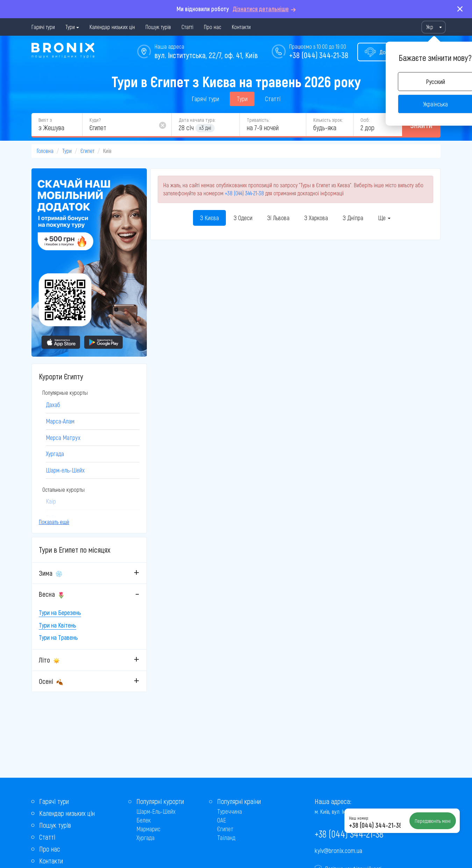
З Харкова (316, 218)
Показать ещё (54, 522)
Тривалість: (258, 120)
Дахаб (53, 405)
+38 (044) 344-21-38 (319, 55)
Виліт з (45, 120)
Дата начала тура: (197, 120)
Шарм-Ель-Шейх (156, 811)
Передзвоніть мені (433, 821)
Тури (70, 27)
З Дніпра (353, 218)
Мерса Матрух (63, 437)
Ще (384, 218)
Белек (144, 820)
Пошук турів (158, 27)
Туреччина (230, 811)
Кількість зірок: (328, 120)
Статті (187, 27)
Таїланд (226, 838)
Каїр (51, 501)
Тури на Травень (58, 637)
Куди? (95, 120)
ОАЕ (222, 820)
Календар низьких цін (112, 27)
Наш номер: (359, 818)
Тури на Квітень (58, 625)
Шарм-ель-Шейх (65, 470)
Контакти (241, 27)
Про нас (213, 27)
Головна (45, 151)
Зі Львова (278, 218)
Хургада (55, 454)
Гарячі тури (43, 27)
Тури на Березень (60, 612)
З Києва (209, 218)
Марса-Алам (60, 421)
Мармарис (148, 829)
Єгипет (87, 151)
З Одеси (243, 218)
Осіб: (365, 120)
